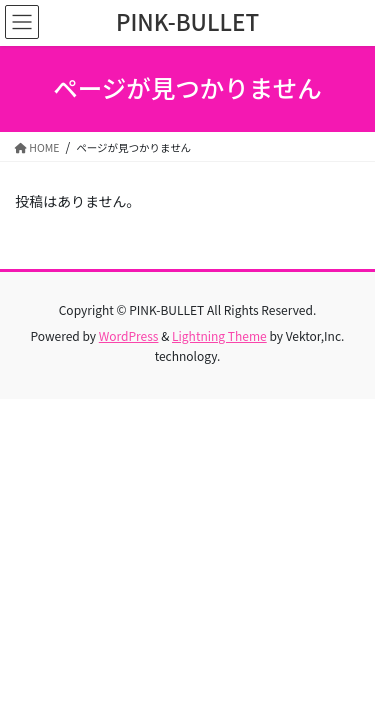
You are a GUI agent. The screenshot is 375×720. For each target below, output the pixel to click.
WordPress (129, 335)
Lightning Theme (219, 335)
